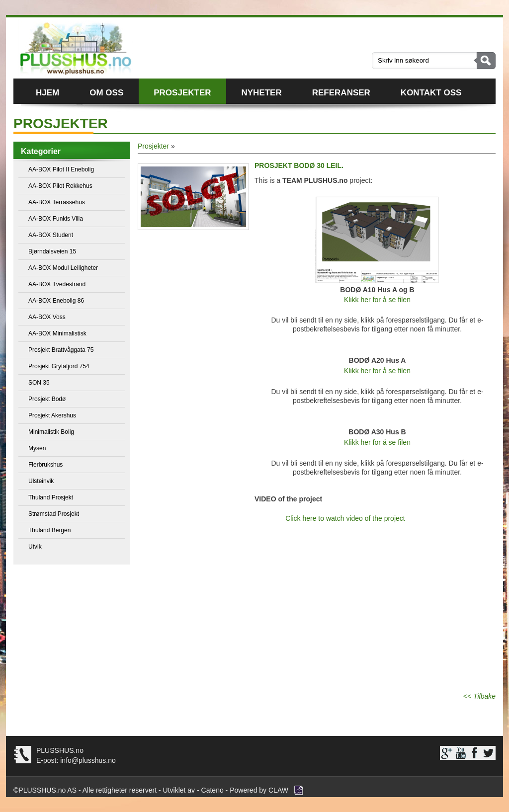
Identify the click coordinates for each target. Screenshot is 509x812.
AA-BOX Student (51, 235)
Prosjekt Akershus (52, 415)
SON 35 (39, 383)
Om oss (106, 93)
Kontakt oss (431, 93)
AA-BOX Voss (47, 317)
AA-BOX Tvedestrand (57, 284)
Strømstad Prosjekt (54, 514)
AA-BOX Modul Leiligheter (63, 268)
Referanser (341, 93)
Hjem (47, 93)
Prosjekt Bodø (47, 399)
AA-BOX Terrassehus (57, 202)
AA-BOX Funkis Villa (56, 219)
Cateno (212, 790)
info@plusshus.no (87, 760)
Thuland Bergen (49, 530)
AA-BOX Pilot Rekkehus (60, 186)
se (392, 300)
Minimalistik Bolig (51, 432)
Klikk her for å (366, 300)
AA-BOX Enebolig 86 (56, 301)
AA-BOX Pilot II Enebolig (61, 169)
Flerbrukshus (45, 465)
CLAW (278, 790)
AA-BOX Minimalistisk (57, 333)
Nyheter (262, 93)
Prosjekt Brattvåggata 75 (61, 350)
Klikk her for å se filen (377, 371)
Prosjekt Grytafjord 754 (59, 366)
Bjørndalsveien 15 (52, 251)
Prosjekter (182, 93)
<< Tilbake (479, 696)
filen (404, 300)
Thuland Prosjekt (51, 497)
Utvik (35, 547)
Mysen (37, 448)
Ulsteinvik (41, 481)
